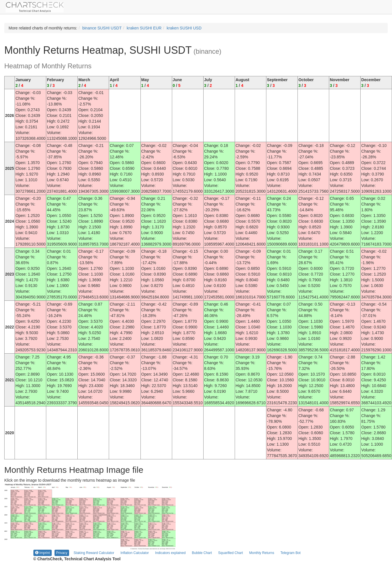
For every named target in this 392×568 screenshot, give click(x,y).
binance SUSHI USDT (102, 28)
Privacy (62, 553)
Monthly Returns (262, 553)
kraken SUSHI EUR (144, 28)
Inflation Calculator (135, 553)
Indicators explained (170, 553)
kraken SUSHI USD (184, 28)
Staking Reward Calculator (94, 553)
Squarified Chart (231, 553)
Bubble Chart (202, 553)
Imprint (43, 553)
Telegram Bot (291, 553)
